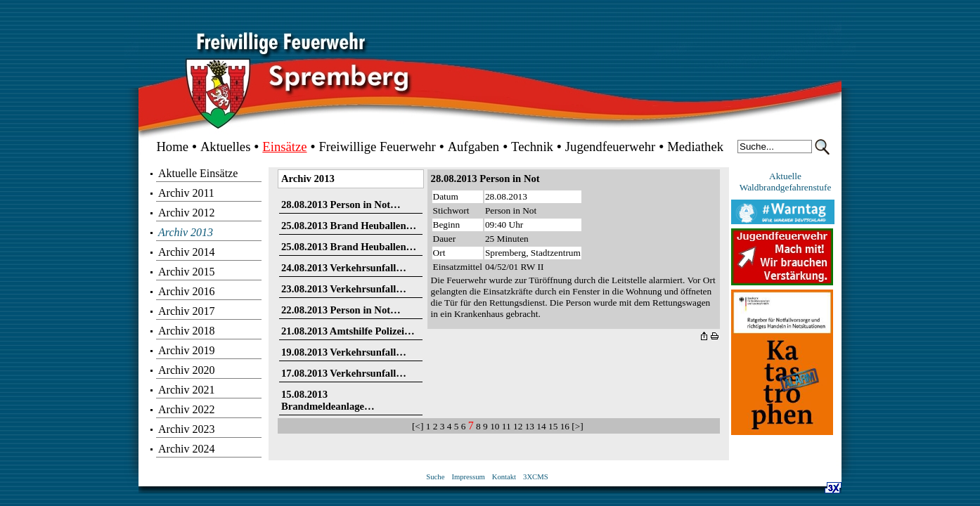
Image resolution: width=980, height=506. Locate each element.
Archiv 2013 (186, 232)
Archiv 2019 (186, 350)
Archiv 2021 (186, 390)
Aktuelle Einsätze (198, 173)
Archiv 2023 (186, 429)
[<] (419, 426)
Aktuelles (226, 147)
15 (553, 426)
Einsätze (284, 147)
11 (507, 426)
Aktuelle (785, 176)
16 (565, 426)
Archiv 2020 (186, 370)
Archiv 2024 (186, 449)
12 (518, 426)
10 (495, 426)
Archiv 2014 (186, 252)
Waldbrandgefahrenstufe (786, 187)
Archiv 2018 (186, 331)
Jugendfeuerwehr (610, 147)
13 (530, 426)
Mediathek (695, 147)
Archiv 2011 (186, 193)
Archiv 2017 (186, 311)
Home (172, 147)
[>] (579, 426)
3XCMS (536, 477)
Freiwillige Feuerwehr (377, 147)
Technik (532, 147)
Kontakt (504, 477)
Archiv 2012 (186, 213)
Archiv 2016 (186, 291)
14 (541, 426)
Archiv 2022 (186, 409)
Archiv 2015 (186, 272)
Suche (435, 477)
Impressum (468, 477)
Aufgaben (474, 147)
